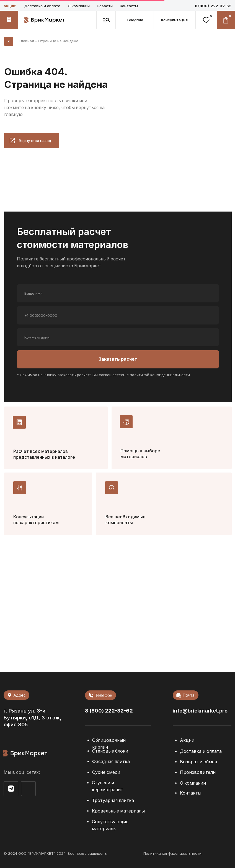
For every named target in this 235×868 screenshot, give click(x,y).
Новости (105, 6)
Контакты (129, 6)
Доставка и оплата (42, 6)
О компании (79, 6)
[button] (174, 20)
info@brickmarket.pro (200, 711)
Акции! (10, 6)
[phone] (118, 315)
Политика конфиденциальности (172, 853)
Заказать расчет (118, 359)
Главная (26, 41)
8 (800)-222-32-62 (213, 6)
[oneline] (118, 337)
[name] (118, 293)
